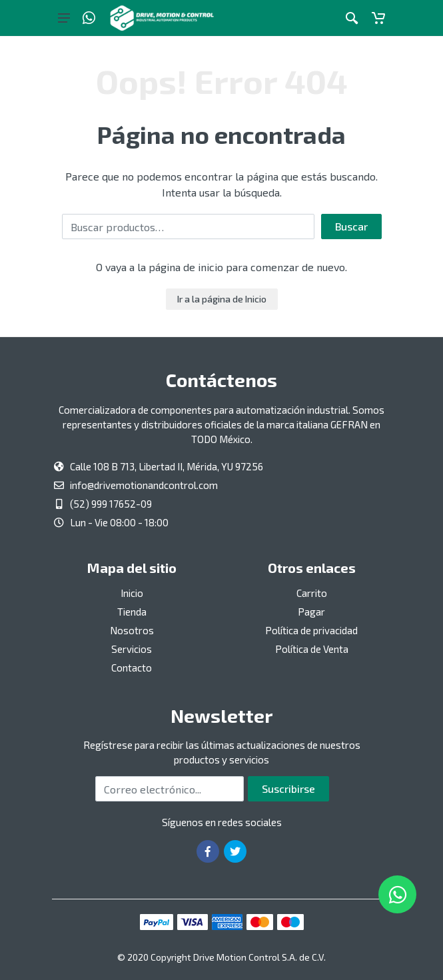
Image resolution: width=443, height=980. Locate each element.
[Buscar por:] (188, 227)
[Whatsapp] (89, 18)
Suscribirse (288, 788)
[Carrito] (378, 18)
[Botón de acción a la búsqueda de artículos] (352, 18)
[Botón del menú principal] (64, 18)
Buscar (351, 226)
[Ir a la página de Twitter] (235, 851)
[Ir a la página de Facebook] (208, 851)
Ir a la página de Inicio (222, 299)
